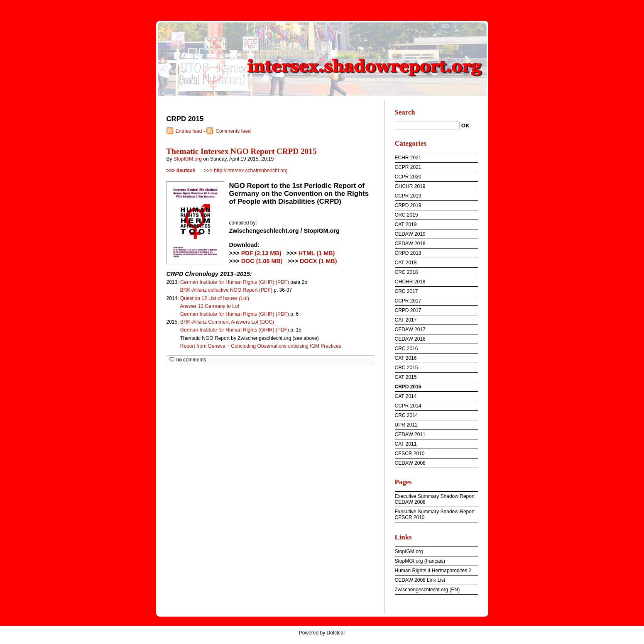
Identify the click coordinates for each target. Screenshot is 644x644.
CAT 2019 (406, 224)
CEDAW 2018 (410, 244)
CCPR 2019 (408, 196)
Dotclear (336, 633)
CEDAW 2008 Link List (420, 580)
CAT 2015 (406, 377)
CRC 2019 (406, 215)
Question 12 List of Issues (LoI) (215, 298)
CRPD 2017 (408, 310)
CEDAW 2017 (410, 329)
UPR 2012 (406, 425)
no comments (191, 360)
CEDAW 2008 (410, 463)
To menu (606, 6)
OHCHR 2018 (410, 282)
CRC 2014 (406, 415)
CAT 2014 (406, 396)
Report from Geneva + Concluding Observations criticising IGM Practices (261, 346)
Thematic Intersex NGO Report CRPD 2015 (242, 151)
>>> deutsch (181, 171)
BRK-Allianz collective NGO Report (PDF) (226, 290)
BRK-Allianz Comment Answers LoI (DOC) (227, 322)
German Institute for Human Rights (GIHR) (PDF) (235, 282)
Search (405, 112)
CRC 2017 (406, 291)
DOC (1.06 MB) (262, 261)
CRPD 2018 (408, 253)
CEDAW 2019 (410, 234)
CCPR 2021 (408, 167)
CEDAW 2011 (410, 434)
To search (630, 6)
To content (581, 6)
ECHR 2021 (408, 158)
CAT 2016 (406, 358)
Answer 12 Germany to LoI (209, 306)
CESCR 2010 (410, 454)
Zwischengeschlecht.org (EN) (427, 590)
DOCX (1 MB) (318, 261)
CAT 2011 (406, 444)
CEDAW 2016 (410, 339)
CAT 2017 (406, 320)
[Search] (427, 126)
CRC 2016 (406, 349)
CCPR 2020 (408, 177)
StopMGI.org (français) (420, 561)
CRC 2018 (406, 272)
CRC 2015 (406, 368)
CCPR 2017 (408, 301)
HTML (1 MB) (317, 253)
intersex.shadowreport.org (322, 58)
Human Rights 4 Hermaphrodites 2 (433, 571)
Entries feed (189, 131)
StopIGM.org (188, 159)
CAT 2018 (406, 263)
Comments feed (233, 131)
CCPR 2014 (408, 406)
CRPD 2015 (408, 387)
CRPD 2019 (408, 205)
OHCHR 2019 (410, 186)
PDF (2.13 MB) (261, 253)
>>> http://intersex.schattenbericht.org (246, 171)
